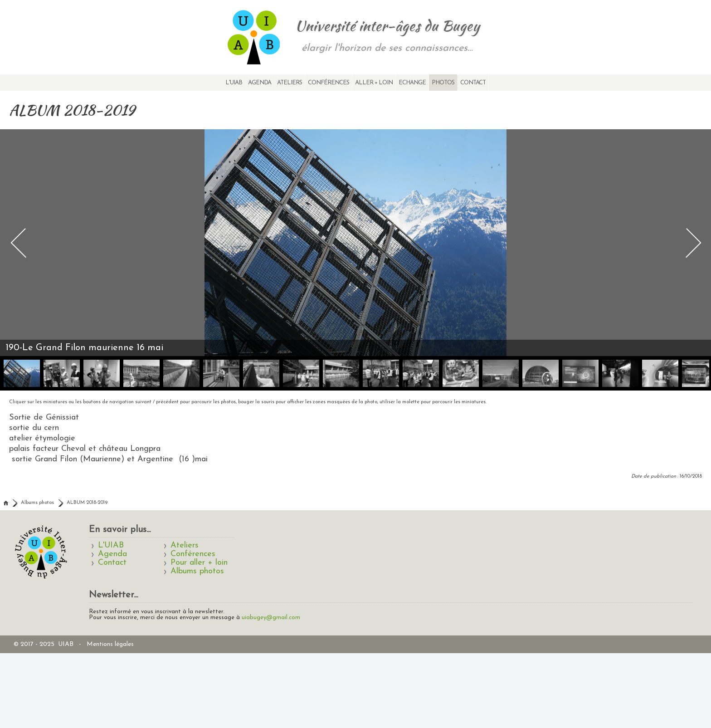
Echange (412, 83)
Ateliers (290, 83)
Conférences (329, 83)
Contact (473, 83)
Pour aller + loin (199, 563)
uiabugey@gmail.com (271, 618)
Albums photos (37, 503)
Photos (443, 83)
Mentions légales (110, 644)
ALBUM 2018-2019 (87, 503)
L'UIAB (234, 83)
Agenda (260, 83)
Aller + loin (374, 83)
